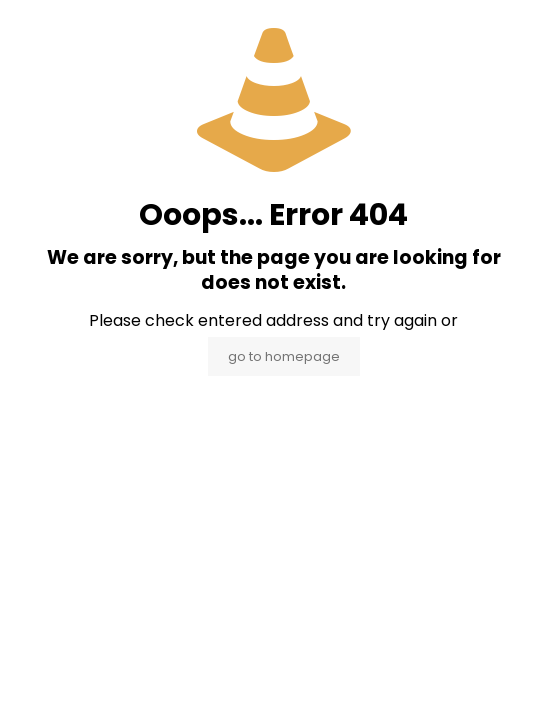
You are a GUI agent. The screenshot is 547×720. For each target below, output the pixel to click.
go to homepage (284, 356)
